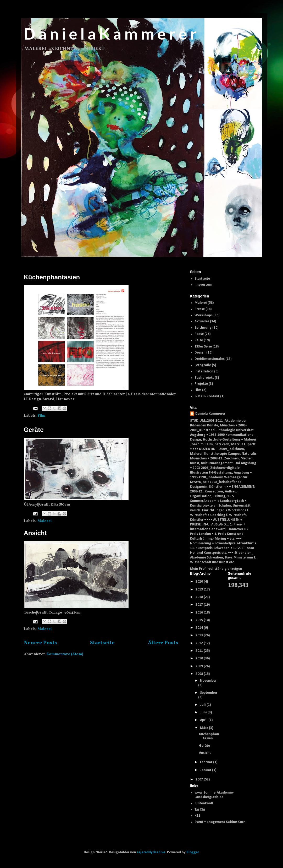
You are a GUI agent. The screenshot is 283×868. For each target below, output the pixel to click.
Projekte (201, 384)
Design (200, 353)
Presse (200, 309)
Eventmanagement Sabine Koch (220, 822)
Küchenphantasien (52, 277)
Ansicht (35, 533)
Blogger (193, 852)
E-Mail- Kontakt (207, 396)
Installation (204, 371)
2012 (200, 643)
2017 (200, 605)
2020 (200, 582)
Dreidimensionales (210, 359)
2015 (200, 620)
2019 (200, 590)
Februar (207, 762)
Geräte (34, 430)
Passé (199, 334)
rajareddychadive (151, 852)
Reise (199, 340)
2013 (200, 635)
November (208, 681)
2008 (200, 674)
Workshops (204, 315)
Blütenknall (204, 803)
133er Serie (203, 347)
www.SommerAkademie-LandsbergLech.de (214, 795)
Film (41, 416)
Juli (203, 705)
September (209, 693)
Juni (204, 712)
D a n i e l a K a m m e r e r (110, 34)
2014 (200, 628)
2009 (200, 666)
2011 (200, 651)
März (204, 728)
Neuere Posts (40, 643)
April (204, 720)
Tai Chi (200, 810)
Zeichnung (203, 328)
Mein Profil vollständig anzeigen (216, 569)
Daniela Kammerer (210, 414)
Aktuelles (202, 321)
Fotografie (203, 365)
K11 (197, 816)
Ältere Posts (163, 643)
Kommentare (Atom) (65, 654)
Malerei (45, 521)
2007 (200, 780)
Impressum (203, 285)
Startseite (102, 643)
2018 (200, 597)
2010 (200, 658)
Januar (206, 770)
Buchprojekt (204, 378)
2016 (200, 613)
